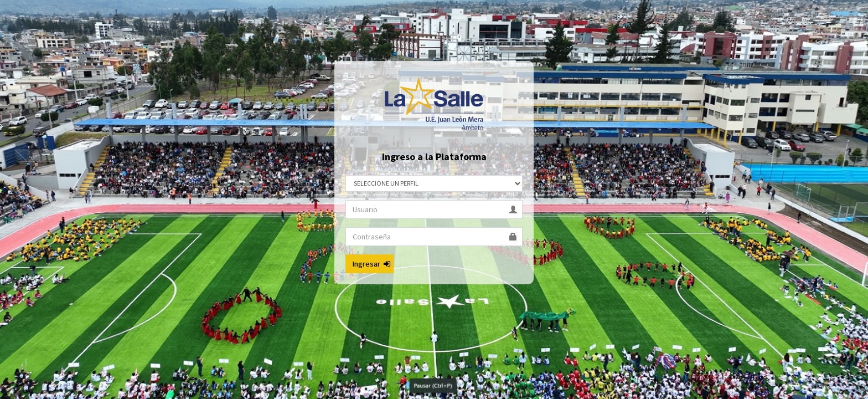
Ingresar (371, 264)
